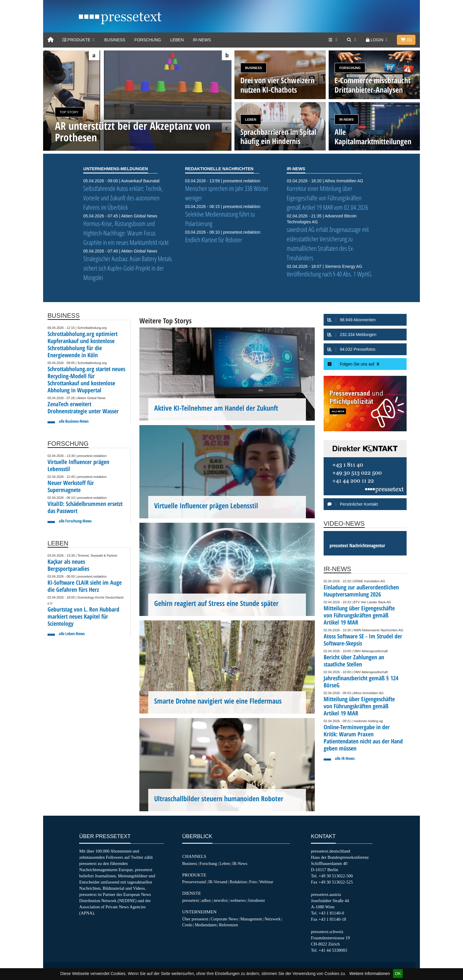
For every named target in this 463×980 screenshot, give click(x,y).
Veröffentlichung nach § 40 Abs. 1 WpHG (329, 274)
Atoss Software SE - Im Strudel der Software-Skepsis (363, 640)
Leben (177, 40)
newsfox (221, 900)
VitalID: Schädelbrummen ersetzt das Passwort (85, 507)
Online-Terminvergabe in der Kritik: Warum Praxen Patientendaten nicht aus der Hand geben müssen (363, 738)
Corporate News (224, 919)
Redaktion (238, 882)
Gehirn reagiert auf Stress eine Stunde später (216, 603)
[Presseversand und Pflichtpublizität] (365, 404)
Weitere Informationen (370, 974)
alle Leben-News (72, 634)
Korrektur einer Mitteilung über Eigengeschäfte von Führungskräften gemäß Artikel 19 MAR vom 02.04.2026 (327, 198)
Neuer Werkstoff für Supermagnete (71, 486)
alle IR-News (345, 758)
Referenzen (229, 925)
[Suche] (352, 40)
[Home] (50, 40)
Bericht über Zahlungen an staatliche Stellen (354, 661)
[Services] (333, 40)
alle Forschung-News (75, 521)
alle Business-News (74, 421)
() (406, 40)
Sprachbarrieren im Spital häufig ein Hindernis (278, 137)
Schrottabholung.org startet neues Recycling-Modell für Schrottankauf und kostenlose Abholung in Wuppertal (86, 380)
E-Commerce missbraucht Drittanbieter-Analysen (372, 85)
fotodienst (256, 900)
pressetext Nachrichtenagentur (357, 545)
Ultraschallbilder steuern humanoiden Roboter (219, 799)
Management (251, 919)
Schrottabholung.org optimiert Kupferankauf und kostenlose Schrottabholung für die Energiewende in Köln (83, 344)
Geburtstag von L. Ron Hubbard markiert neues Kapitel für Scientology (83, 616)
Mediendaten (206, 925)
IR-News (202, 40)
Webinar (266, 882)
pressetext (190, 900)
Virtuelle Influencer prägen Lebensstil (78, 465)
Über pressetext (195, 919)
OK (398, 974)
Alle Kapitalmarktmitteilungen (373, 137)
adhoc (206, 900)
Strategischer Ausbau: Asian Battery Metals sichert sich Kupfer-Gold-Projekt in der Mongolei (128, 268)
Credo (187, 925)
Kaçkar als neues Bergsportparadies (68, 565)
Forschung (148, 40)
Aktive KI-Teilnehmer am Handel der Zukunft (216, 408)
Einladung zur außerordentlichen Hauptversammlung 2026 (361, 591)
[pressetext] (120, 18)
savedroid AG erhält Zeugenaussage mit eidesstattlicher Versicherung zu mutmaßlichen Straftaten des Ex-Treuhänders (328, 244)
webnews (238, 900)
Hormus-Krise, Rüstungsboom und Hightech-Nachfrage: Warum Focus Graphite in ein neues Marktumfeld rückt (126, 233)
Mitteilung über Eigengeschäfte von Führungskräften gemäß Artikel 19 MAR (359, 615)
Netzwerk (273, 919)
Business (115, 40)
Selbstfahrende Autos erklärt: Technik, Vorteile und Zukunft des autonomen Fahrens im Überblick (123, 198)
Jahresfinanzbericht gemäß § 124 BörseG (361, 682)
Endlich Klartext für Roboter (214, 240)
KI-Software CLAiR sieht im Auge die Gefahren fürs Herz (85, 586)
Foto (253, 882)
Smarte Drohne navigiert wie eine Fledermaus (218, 701)
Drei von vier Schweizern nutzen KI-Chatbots (277, 85)
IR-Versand (218, 882)
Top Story (69, 112)
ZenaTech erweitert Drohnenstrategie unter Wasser (83, 408)
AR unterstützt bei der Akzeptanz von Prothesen (133, 132)
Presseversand (194, 882)
